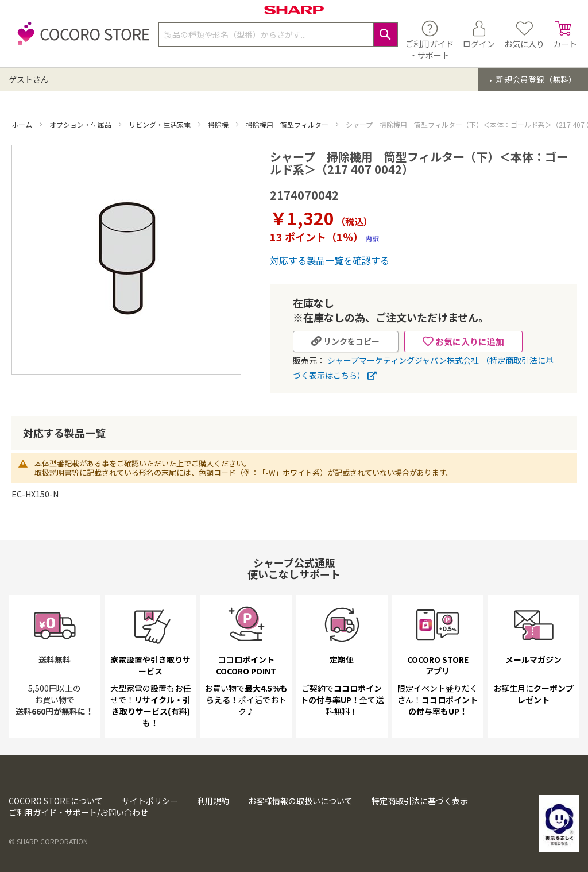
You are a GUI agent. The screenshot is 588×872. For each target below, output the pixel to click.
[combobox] (278, 34)
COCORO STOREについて (56, 801)
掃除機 (219, 124)
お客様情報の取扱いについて (300, 801)
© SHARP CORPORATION (48, 841)
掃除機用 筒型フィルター (288, 124)
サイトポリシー (150, 801)
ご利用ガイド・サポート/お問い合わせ (78, 812)
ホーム (23, 124)
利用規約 (213, 801)
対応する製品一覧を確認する (330, 260)
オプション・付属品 (81, 124)
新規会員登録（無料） (535, 79)
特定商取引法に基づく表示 (420, 801)
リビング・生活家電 (160, 124)
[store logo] (80, 40)
